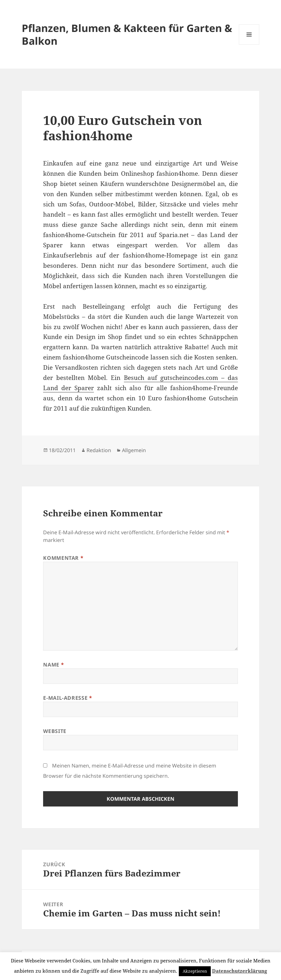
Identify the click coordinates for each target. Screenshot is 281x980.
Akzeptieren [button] (195, 971)
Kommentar (63, 558)
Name (53, 665)
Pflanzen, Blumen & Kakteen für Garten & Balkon (127, 34)
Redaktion (99, 450)
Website (55, 731)
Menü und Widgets (249, 45)
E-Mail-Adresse (68, 698)
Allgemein (134, 450)
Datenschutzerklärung (239, 971)
